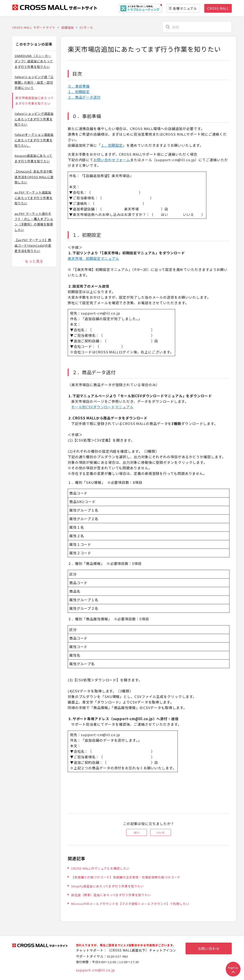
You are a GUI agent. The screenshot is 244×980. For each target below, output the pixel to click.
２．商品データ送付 (84, 97)
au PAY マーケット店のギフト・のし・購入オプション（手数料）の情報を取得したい (34, 222)
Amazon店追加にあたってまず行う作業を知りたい (34, 158)
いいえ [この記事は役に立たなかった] (161, 832)
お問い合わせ (209, 948)
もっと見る (34, 261)
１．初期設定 (79, 92)
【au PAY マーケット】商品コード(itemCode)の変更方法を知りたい (33, 245)
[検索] (197, 27)
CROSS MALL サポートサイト (34, 27)
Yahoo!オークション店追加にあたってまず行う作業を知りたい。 (34, 140)
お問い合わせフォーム (112, 160)
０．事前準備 (79, 86)
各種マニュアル (185, 8)
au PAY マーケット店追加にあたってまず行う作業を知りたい (34, 198)
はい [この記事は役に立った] (137, 832)
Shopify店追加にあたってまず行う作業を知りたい (107, 886)
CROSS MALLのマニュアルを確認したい (100, 868)
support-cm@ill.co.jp (96, 970)
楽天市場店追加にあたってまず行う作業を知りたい (34, 100)
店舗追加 (68, 27)
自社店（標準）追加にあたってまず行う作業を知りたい (111, 895)
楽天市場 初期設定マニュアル (93, 258)
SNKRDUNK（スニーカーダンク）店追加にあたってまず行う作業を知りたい (34, 61)
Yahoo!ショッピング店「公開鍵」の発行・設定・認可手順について (34, 82)
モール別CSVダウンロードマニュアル (102, 407)
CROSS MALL (218, 8)
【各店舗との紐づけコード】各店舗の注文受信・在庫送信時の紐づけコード (126, 877)
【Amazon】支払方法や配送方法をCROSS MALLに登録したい (34, 177)
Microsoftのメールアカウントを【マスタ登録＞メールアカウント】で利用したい (130, 904)
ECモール (87, 27)
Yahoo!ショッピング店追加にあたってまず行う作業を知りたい (34, 119)
